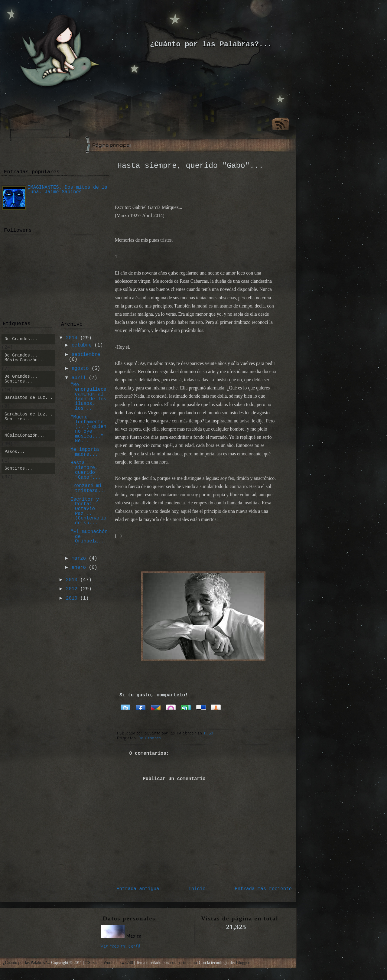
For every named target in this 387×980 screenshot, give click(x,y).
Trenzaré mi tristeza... (88, 488)
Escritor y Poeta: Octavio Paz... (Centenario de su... (88, 511)
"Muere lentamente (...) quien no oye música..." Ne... (88, 429)
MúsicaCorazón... (25, 435)
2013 (72, 580)
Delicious (201, 707)
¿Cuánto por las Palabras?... (211, 44)
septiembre (86, 355)
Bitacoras (216, 707)
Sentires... (18, 468)
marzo (79, 558)
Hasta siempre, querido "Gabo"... (190, 166)
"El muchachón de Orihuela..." (89, 539)
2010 (72, 598)
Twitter (125, 707)
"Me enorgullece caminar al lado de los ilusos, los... (88, 397)
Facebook (141, 707)
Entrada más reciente (263, 889)
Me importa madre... (85, 452)
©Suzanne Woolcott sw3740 (110, 963)
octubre (82, 345)
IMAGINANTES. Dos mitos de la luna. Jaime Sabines (67, 190)
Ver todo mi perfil (121, 947)
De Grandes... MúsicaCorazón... (25, 358)
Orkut (171, 707)
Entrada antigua (138, 889)
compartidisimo (184, 963)
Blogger (243, 963)
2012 (72, 589)
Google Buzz (156, 707)
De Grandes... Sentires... (21, 379)
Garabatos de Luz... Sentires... (29, 417)
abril (79, 378)
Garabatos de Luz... (29, 398)
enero (79, 568)
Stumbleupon (186, 707)
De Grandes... (151, 738)
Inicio (197, 889)
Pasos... (15, 452)
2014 (72, 338)
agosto (80, 369)
